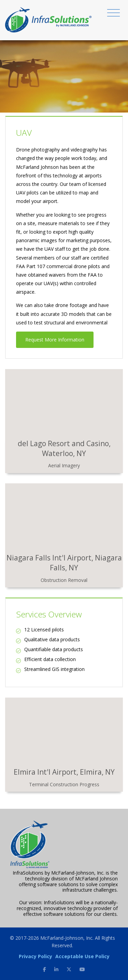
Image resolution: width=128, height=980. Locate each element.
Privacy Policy (35, 956)
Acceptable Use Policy (82, 956)
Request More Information (55, 340)
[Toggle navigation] (113, 14)
